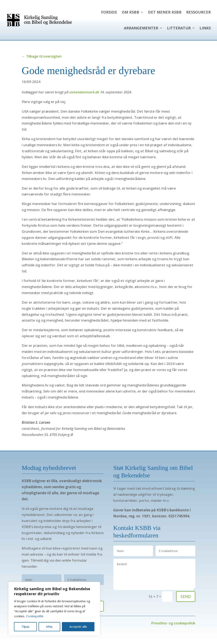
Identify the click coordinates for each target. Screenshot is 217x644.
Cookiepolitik (35, 616)
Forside (109, 12)
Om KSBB (130, 12)
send (186, 596)
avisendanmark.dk (84, 92)
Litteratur (179, 28)
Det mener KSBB (165, 12)
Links (205, 28)
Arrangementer (141, 28)
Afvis (49, 627)
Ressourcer (198, 12)
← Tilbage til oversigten (42, 56)
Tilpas (25, 627)
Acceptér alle (78, 627)
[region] (54, 609)
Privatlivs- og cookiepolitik (173, 623)
